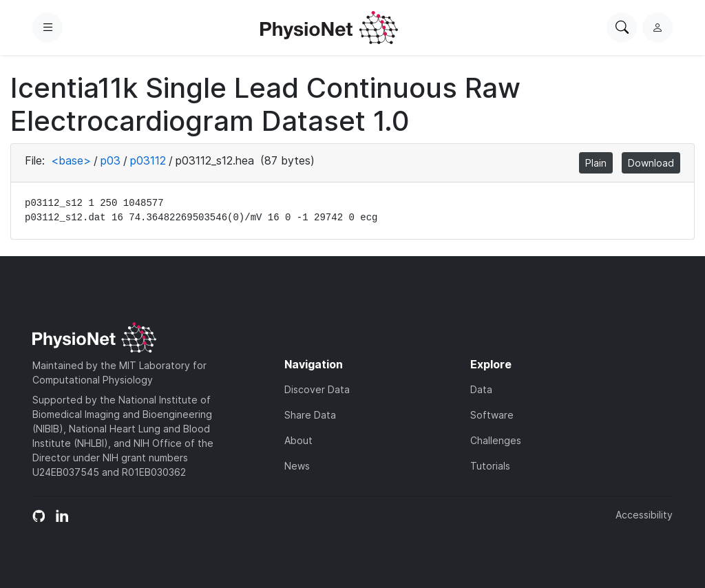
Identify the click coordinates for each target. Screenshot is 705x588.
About (298, 440)
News (297, 466)
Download (651, 163)
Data (481, 389)
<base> (71, 160)
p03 (111, 160)
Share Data (310, 415)
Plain (596, 163)
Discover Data (317, 389)
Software (492, 415)
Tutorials (490, 466)
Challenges (496, 440)
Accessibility (644, 515)
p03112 (148, 160)
